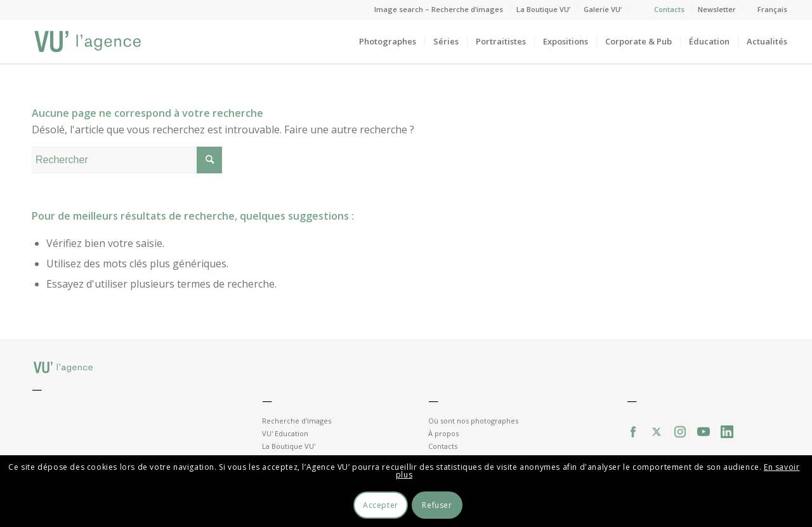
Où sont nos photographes (473, 421)
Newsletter (717, 9)
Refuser (437, 505)
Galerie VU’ (603, 9)
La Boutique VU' (289, 446)
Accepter (381, 505)
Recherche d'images (297, 421)
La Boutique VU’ (543, 9)
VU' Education (285, 433)
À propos (443, 433)
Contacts (669, 9)
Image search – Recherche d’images (439, 9)
